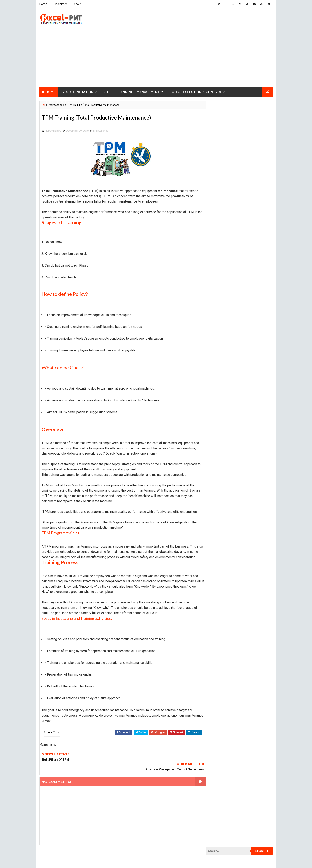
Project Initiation (77, 91)
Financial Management (222, 260)
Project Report (218, 545)
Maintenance (101, 131)
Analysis (240, 239)
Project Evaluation (220, 424)
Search (262, 107)
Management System (221, 296)
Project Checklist (219, 331)
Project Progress (219, 523)
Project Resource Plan (222, 552)
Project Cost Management (224, 388)
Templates (255, 594)
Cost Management (219, 253)
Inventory (255, 274)
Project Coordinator (221, 381)
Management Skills (248, 288)
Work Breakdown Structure (225, 602)
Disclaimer (60, 4)
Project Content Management (227, 367)
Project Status (251, 573)
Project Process (219, 502)
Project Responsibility (222, 559)
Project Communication (223, 352)
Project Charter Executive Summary (231, 324)
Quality (242, 580)
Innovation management (223, 274)
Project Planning (219, 495)
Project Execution (219, 431)
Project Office (251, 481)
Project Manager (219, 481)
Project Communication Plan (226, 360)
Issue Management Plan (223, 281)
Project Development (221, 402)
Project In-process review (224, 445)
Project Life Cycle (247, 452)
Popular (239, 188)
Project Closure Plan (222, 345)
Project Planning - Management (131, 91)
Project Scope (252, 566)
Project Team (216, 580)
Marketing (247, 303)
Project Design (217, 395)
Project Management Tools (225, 473)
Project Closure (56, 101)
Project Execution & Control (194, 91)
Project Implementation (223, 438)
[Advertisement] (156, 58)
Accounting (215, 239)
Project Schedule (219, 566)
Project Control (218, 374)
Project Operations (220, 488)
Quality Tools (217, 587)
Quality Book (239, 178)
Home (43, 4)
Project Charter (218, 317)
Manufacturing (217, 303)
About (77, 4)
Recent (217, 188)
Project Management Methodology (230, 466)
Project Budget (252, 310)
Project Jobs (216, 452)
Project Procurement (222, 509)
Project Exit (250, 431)
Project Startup (218, 573)
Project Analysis (219, 310)
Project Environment (221, 417)
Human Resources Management (227, 267)
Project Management (221, 459)
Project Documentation (223, 409)
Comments (262, 188)
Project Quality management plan (229, 537)
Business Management (222, 246)
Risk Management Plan (222, 594)
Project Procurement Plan (225, 516)
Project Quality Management (226, 530)
